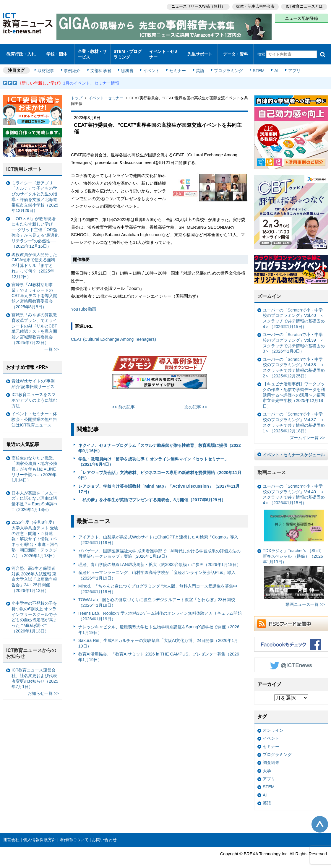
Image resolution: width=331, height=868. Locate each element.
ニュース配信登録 (301, 18)
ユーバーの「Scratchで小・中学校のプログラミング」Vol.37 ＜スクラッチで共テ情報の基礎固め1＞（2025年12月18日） (294, 417)
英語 (199, 66)
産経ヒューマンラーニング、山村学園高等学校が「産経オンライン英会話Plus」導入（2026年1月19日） (157, 570)
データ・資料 (236, 52)
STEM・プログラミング (128, 51)
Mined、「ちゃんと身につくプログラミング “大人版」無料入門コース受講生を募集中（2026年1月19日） (158, 584)
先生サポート (200, 52)
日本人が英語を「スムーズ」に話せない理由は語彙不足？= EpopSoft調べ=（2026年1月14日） (35, 496)
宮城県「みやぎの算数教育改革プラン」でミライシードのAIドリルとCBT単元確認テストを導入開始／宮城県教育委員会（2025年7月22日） (34, 324)
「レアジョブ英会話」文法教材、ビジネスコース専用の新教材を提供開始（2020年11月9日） (160, 470)
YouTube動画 (83, 304)
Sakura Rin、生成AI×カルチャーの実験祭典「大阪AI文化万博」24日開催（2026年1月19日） (158, 638)
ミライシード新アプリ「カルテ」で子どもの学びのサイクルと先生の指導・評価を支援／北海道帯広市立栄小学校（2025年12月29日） (35, 192)
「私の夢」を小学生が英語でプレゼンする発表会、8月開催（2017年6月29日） (152, 495)
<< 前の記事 (123, 402)
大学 (267, 766)
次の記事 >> (196, 402)
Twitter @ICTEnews (291, 660)
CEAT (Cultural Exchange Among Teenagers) (113, 334)
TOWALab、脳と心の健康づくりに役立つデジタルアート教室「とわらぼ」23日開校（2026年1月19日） (157, 597)
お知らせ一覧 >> (43, 688)
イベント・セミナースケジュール (294, 450)
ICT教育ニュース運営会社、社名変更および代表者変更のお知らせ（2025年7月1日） (35, 673)
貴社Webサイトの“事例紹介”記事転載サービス (33, 379)
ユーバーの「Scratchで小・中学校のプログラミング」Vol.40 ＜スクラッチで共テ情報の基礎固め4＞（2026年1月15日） (294, 313)
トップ (77, 93)
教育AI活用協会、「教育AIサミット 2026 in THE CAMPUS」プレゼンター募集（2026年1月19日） (159, 652)
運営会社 (11, 835)
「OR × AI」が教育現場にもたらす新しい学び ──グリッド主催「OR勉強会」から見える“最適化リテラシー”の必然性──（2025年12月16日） (35, 228)
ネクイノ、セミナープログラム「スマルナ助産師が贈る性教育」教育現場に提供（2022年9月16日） (160, 443)
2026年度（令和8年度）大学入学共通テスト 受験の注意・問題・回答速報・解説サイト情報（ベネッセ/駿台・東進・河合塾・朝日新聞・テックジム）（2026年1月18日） (35, 534)
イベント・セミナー (164, 51)
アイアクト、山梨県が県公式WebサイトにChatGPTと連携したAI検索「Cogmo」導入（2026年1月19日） (158, 535)
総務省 (127, 66)
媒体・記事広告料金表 (255, 6)
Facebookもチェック (291, 639)
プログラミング (226, 66)
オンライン (273, 725)
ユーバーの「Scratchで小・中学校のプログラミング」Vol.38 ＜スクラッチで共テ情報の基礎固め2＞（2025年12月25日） (294, 363)
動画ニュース (272, 467)
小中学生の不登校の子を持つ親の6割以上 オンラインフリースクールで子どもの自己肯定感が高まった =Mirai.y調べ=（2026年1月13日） (34, 612)
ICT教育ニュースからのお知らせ (31, 648)
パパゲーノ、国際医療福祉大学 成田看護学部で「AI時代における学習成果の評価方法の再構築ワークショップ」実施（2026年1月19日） (160, 548)
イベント (151, 66)
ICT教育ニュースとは (304, 6)
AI (273, 66)
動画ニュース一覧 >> (305, 599)
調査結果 (271, 757)
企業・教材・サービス (92, 51)
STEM (256, 66)
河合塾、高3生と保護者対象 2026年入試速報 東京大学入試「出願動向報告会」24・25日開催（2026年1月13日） (34, 574)
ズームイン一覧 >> (307, 433)
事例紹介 (73, 66)
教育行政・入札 (21, 52)
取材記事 (47, 66)
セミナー (177, 66)
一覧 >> (52, 344)
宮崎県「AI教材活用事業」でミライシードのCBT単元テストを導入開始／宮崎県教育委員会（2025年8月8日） (34, 291)
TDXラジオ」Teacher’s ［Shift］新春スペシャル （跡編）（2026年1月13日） (293, 569)
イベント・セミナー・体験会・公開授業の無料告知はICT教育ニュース (34, 414)
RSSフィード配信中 (291, 619)
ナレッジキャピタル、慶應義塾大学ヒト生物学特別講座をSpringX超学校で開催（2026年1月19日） (159, 625)
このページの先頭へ (320, 819)
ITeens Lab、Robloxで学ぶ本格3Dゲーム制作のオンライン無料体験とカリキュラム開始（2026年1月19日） (160, 611)
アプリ (291, 66)
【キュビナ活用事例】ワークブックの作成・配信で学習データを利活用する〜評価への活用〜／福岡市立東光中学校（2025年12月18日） (294, 390)
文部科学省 (101, 66)
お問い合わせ (104, 835)
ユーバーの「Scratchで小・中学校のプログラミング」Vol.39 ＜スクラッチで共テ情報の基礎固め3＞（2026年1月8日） (294, 338)
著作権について (74, 835)
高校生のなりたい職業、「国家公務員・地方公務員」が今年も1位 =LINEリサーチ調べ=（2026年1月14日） (34, 464)
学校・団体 (57, 52)
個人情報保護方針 (40, 835)
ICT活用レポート (24, 164)
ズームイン (269, 291)
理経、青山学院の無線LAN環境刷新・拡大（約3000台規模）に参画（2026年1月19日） (160, 559)
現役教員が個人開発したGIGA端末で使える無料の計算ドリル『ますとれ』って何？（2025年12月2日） (34, 260)
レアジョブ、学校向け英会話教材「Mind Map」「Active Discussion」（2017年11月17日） (159, 484)
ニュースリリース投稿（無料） (197, 6)
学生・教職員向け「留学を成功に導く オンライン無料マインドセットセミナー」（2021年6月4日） (153, 457)
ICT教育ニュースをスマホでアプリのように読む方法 (34, 395)
